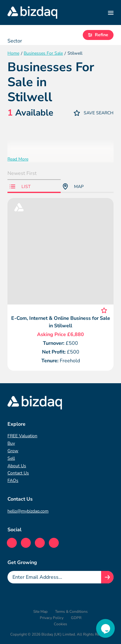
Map (73, 186)
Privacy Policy (52, 618)
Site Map (40, 612)
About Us (17, 466)
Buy (11, 443)
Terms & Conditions (71, 612)
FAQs (13, 481)
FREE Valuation (22, 436)
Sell (11, 458)
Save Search (94, 113)
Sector (15, 41)
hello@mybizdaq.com (28, 511)
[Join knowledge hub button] (107, 577)
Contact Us (18, 473)
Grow (13, 451)
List (20, 187)
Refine (98, 35)
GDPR (76, 618)
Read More (18, 159)
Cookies (61, 624)
